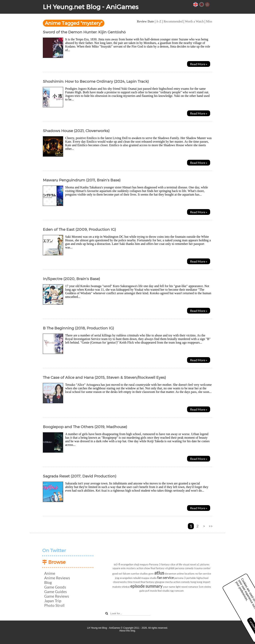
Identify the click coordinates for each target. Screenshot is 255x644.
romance (193, 587)
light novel (182, 587)
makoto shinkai (121, 587)
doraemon (171, 574)
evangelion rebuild (130, 578)
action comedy (182, 582)
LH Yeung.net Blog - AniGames (91, 7)
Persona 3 (155, 564)
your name (169, 587)
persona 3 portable (185, 578)
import (207, 582)
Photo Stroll (54, 605)
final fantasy (148, 582)
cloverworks (120, 582)
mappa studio (149, 578)
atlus (159, 573)
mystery (131, 568)
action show (143, 568)
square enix (119, 568)
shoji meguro (141, 564)
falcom (127, 574)
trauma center (202, 568)
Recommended (173, 21)
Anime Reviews (57, 578)
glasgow (160, 582)
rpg (172, 591)
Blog (48, 582)
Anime (50, 573)
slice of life (176, 564)
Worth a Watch (194, 21)
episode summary (146, 586)
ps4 (147, 591)
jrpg (117, 578)
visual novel (189, 564)
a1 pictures (203, 564)
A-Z (159, 21)
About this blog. (128, 631)
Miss (209, 21)
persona (179, 568)
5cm (201, 587)
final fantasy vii (159, 568)
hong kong (196, 582)
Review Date (145, 21)
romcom (179, 591)
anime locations (186, 574)
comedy (189, 568)
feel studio (163, 591)
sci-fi (117, 564)
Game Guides (55, 592)
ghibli (171, 568)
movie (153, 591)
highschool (202, 578)
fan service (165, 578)
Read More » (199, 64)
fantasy (165, 564)
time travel (134, 582)
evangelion (127, 564)
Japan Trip (53, 601)
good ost (117, 574)
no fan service (203, 574)
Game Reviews (57, 596)
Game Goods (55, 587)
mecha (169, 582)
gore (151, 574)
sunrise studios (139, 574)
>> (211, 526)
